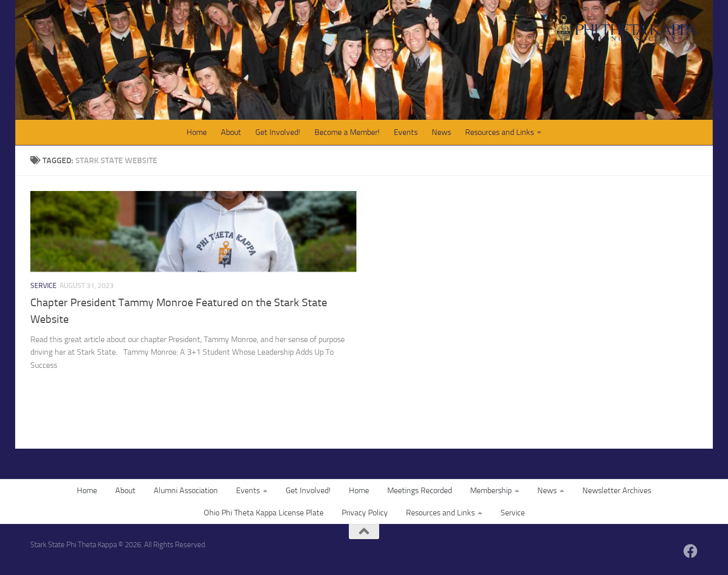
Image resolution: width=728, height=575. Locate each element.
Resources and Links (499, 132)
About (231, 132)
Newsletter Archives (617, 490)
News (441, 132)
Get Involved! (278, 132)
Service (43, 286)
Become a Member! (347, 132)
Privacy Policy (365, 513)
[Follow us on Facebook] (691, 551)
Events (406, 132)
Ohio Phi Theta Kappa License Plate (264, 513)
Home (197, 132)
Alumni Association (186, 490)
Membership (491, 490)
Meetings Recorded (420, 490)
